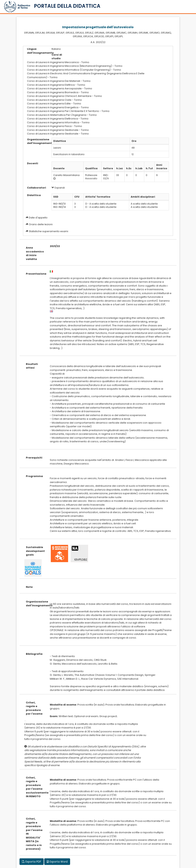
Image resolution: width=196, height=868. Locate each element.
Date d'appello (38, 218)
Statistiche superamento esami (48, 231)
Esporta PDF (32, 862)
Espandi (58, 188)
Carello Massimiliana (66, 175)
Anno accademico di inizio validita (35, 253)
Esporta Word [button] (57, 862)
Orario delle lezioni (41, 224)
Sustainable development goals (35, 551)
